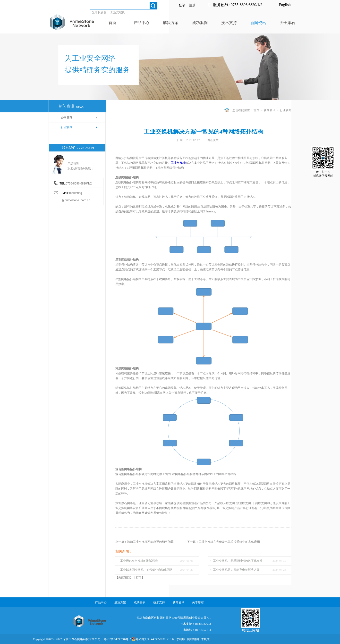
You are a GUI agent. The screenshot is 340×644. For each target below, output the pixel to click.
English (285, 5)
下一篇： (223, 542)
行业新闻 (286, 110)
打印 (139, 577)
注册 (192, 5)
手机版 (180, 639)
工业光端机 (118, 12)
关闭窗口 (124, 577)
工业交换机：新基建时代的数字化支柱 (238, 561)
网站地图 (192, 639)
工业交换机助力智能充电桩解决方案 (236, 570)
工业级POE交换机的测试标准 (139, 561)
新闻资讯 (270, 110)
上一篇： (144, 542)
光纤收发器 (99, 12)
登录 (182, 5)
